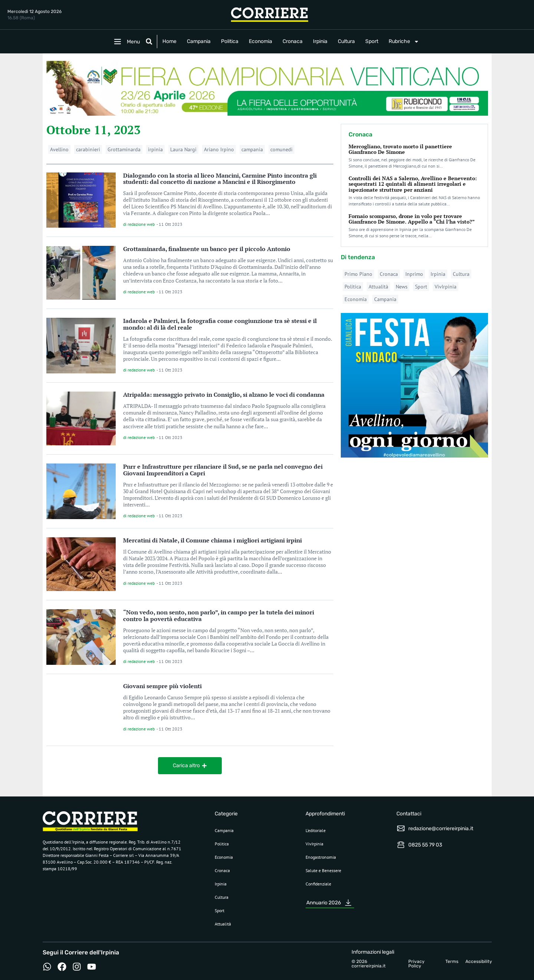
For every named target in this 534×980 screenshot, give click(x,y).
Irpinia (320, 41)
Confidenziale (318, 884)
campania (252, 149)
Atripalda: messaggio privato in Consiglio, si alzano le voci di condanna (224, 395)
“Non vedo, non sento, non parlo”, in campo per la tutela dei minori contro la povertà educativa (219, 616)
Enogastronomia (321, 857)
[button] (149, 42)
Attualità (378, 287)
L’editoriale (316, 830)
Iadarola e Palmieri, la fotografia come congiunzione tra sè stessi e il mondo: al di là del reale (220, 324)
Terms (452, 961)
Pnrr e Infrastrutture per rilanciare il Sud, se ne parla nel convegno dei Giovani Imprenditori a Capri (223, 470)
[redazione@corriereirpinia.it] (401, 828)
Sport (372, 41)
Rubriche (404, 42)
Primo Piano (358, 274)
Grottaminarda (124, 149)
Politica (230, 41)
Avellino (59, 149)
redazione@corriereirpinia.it (441, 829)
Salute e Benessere (323, 870)
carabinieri (88, 149)
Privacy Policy (416, 964)
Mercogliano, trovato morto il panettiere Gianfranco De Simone (400, 149)
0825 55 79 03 (425, 845)
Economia (261, 41)
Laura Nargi (183, 149)
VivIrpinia (446, 287)
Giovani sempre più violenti (162, 686)
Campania (199, 41)
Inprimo (414, 274)
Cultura (346, 41)
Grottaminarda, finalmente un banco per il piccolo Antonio (207, 249)
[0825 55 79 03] (401, 845)
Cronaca (293, 41)
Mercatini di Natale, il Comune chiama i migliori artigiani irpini (212, 540)
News (402, 287)
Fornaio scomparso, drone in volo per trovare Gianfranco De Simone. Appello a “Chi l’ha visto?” (412, 219)
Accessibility (479, 961)
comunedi (281, 149)
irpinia (155, 149)
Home (169, 41)
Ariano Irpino (219, 149)
